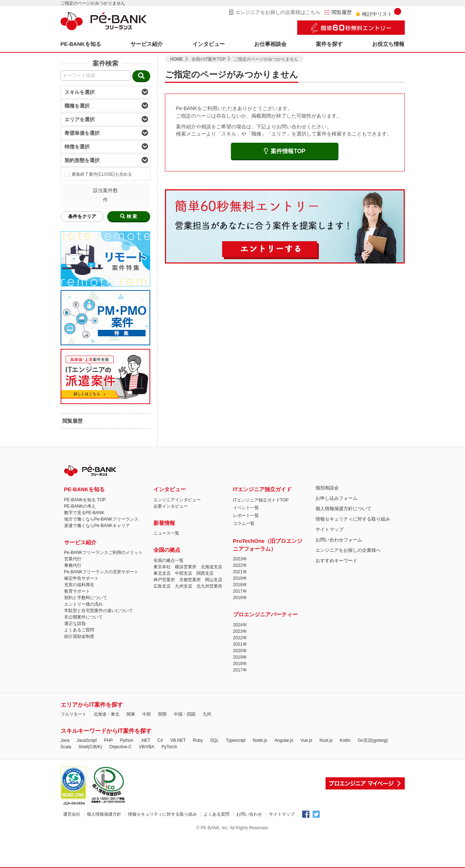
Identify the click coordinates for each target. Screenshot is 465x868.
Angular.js (284, 740)
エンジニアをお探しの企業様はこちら (275, 12)
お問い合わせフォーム (339, 540)
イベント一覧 (246, 508)
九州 (207, 714)
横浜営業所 (186, 567)
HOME (177, 59)
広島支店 (162, 586)
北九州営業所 (209, 586)
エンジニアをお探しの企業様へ (348, 550)
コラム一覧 (244, 523)
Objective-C (121, 747)
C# (160, 740)
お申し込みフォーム (336, 498)
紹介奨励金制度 (79, 636)
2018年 (240, 585)
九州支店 (184, 586)
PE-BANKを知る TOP (85, 500)
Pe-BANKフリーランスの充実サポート (101, 572)
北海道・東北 (106, 714)
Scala (66, 747)
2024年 (240, 625)
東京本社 (162, 567)
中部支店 (184, 573)
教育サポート (77, 591)
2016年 (240, 598)
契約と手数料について (86, 598)
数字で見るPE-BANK (84, 513)
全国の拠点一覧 (169, 560)
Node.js (260, 740)
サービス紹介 (147, 44)
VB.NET (178, 740)
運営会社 (72, 814)
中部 (147, 714)
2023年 (240, 559)
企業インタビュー (171, 506)
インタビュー (209, 44)
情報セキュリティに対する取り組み (353, 519)
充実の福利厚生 (79, 585)
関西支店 (205, 573)
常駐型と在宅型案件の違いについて (99, 611)
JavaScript (87, 740)
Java (65, 740)
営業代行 (73, 559)
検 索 (129, 216)
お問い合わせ (249, 814)
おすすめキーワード (336, 561)
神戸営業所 (164, 580)
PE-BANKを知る (81, 44)
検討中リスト (378, 12)
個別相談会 (327, 488)
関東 (131, 714)
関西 (162, 714)
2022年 (240, 565)
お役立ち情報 (388, 44)
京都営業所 (190, 580)
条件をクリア (82, 216)
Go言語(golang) (373, 740)
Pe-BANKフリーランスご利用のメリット (103, 552)
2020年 (240, 651)
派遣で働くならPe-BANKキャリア (97, 526)
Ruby (198, 740)
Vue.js (306, 740)
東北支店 (162, 573)
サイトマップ (329, 529)
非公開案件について (84, 617)
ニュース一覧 (166, 533)
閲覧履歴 (338, 12)
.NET (145, 740)
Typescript (236, 740)
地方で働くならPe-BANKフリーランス (101, 519)
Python (127, 740)
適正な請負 (75, 623)
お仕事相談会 (270, 44)
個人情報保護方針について (343, 509)
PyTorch (169, 747)
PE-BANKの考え (80, 506)
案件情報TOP (285, 151)
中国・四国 (185, 714)
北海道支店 (212, 567)
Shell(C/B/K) (90, 747)
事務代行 (73, 565)
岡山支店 (214, 580)
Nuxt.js (326, 740)
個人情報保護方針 (104, 814)
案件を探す (329, 44)
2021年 (240, 572)
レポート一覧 (246, 516)
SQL (214, 740)
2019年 (240, 578)
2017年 (240, 591)
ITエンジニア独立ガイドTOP (261, 500)
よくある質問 (217, 814)
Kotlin (345, 740)
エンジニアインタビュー (177, 500)
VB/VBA (146, 747)
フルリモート (73, 714)
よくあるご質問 (79, 630)
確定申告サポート (81, 578)
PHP (108, 740)
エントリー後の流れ (84, 604)
